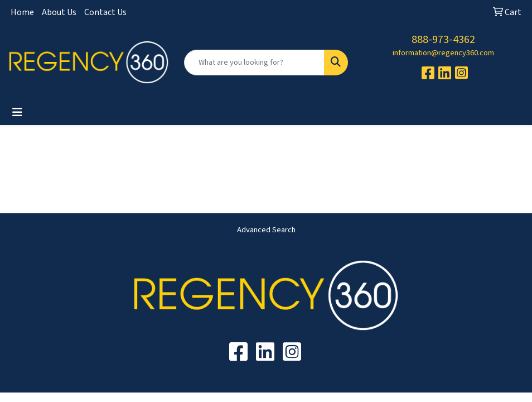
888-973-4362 (443, 40)
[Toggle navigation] (17, 113)
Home (22, 12)
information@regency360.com (443, 53)
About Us (59, 12)
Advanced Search (266, 230)
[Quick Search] (254, 63)
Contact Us (105, 12)
